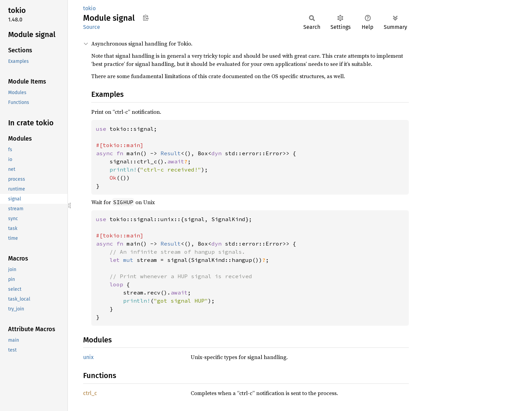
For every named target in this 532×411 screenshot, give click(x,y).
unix (88, 357)
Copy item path (146, 18)
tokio (89, 8)
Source (92, 27)
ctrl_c (90, 393)
